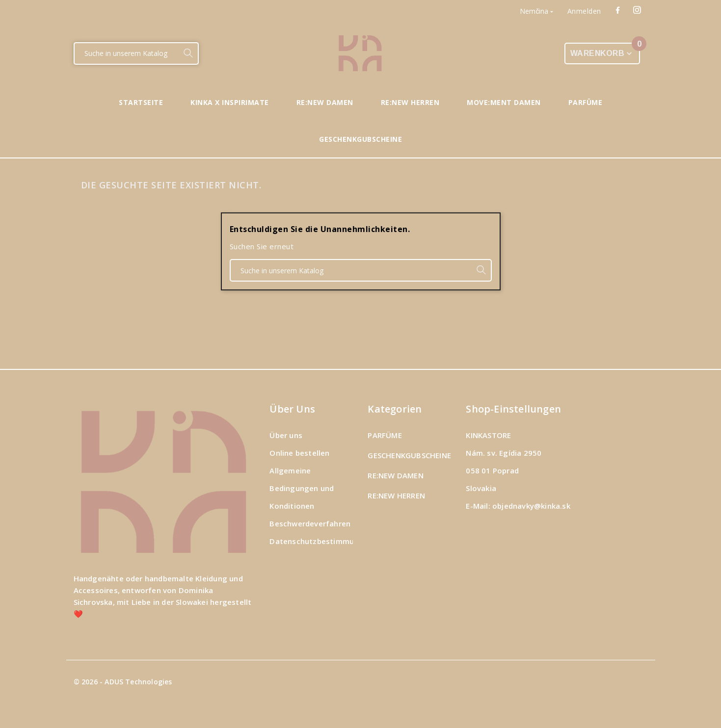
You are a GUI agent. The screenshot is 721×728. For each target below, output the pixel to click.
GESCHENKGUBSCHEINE (409, 455)
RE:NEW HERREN (396, 495)
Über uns (286, 435)
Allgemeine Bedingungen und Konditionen (302, 488)
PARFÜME (385, 435)
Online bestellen (299, 453)
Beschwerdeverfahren (310, 523)
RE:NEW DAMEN (395, 475)
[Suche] (126, 53)
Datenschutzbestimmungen (321, 541)
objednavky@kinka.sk (531, 506)
